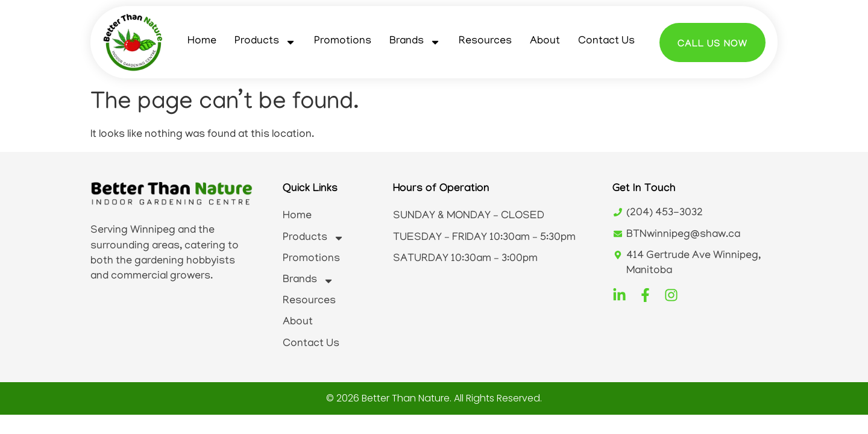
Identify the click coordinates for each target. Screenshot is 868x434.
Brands (415, 42)
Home (202, 42)
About (545, 42)
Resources (485, 42)
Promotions (343, 42)
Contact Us (606, 42)
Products (265, 42)
